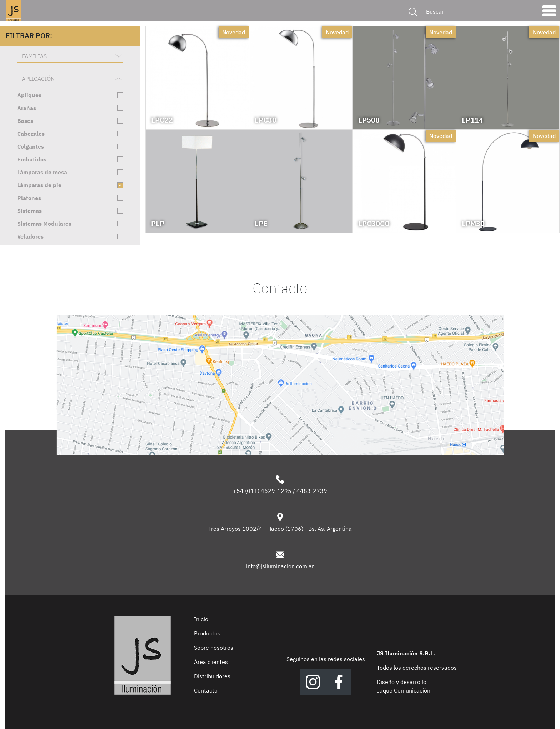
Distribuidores (212, 676)
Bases (25, 121)
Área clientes (211, 662)
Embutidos (32, 159)
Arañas (27, 108)
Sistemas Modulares (44, 224)
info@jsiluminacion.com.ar (280, 566)
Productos (207, 633)
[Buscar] (479, 11)
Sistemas (29, 211)
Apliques (29, 95)
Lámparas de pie (39, 185)
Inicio (201, 619)
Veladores (30, 236)
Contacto (206, 690)
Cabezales (31, 134)
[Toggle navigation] (549, 13)
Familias (34, 56)
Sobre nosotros (214, 648)
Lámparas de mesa (42, 172)
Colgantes (31, 146)
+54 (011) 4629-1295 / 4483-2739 (280, 491)
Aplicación (38, 79)
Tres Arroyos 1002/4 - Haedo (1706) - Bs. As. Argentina (280, 529)
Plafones (29, 198)
